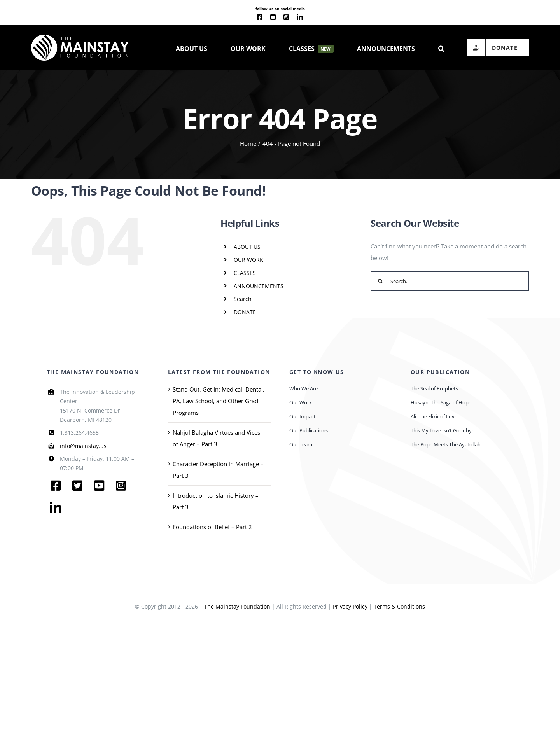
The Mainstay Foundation (237, 606)
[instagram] (286, 17)
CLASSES (245, 273)
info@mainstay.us (83, 446)
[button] (441, 48)
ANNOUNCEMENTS (259, 286)
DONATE (245, 312)
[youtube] (273, 17)
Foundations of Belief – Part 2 (212, 527)
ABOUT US (247, 247)
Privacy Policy (350, 606)
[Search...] (450, 281)
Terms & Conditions (399, 606)
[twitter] (77, 486)
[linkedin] (300, 17)
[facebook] (260, 17)
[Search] (380, 281)
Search (243, 299)
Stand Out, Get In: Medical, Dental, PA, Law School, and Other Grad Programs (219, 401)
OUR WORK (248, 260)
